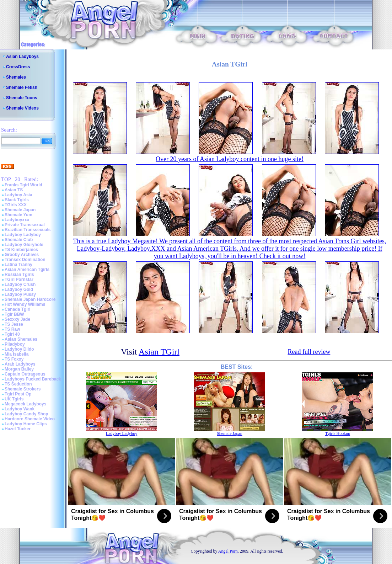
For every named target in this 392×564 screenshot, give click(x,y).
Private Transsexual (25, 225)
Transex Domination (25, 260)
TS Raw (12, 329)
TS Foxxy (14, 359)
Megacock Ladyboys (25, 404)
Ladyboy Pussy (20, 294)
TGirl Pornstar (19, 280)
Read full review (309, 352)
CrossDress (18, 67)
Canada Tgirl (18, 309)
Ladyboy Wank (20, 409)
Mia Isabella (17, 354)
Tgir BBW (14, 314)
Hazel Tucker (18, 429)
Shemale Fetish (22, 87)
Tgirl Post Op (18, 394)
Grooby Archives (22, 255)
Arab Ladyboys (20, 364)
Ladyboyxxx (17, 220)
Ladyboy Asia (18, 195)
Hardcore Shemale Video (30, 419)
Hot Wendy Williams (25, 304)
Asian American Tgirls (27, 270)
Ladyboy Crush (20, 284)
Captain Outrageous (25, 374)
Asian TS (14, 190)
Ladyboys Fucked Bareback (33, 379)
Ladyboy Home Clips (26, 424)
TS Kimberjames (21, 250)
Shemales (16, 77)
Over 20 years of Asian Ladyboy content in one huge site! (230, 159)
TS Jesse (14, 324)
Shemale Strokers (23, 389)
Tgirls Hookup (338, 433)
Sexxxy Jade (17, 319)
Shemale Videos (22, 108)
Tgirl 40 (12, 334)
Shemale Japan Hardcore (30, 299)
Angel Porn (228, 551)
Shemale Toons (22, 98)
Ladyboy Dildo (19, 349)
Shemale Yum (18, 215)
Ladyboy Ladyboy (23, 235)
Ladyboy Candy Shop (26, 414)
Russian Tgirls (19, 275)
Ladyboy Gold (19, 289)
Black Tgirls (17, 200)
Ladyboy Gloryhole (24, 245)
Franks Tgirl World (23, 185)
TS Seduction (18, 384)
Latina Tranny (18, 265)
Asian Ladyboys (22, 57)
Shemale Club (19, 240)
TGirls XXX (16, 205)
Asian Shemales (21, 339)
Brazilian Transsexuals (28, 230)
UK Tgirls (14, 399)
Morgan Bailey (19, 369)
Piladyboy (15, 344)
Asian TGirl (159, 352)
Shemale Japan (20, 210)
